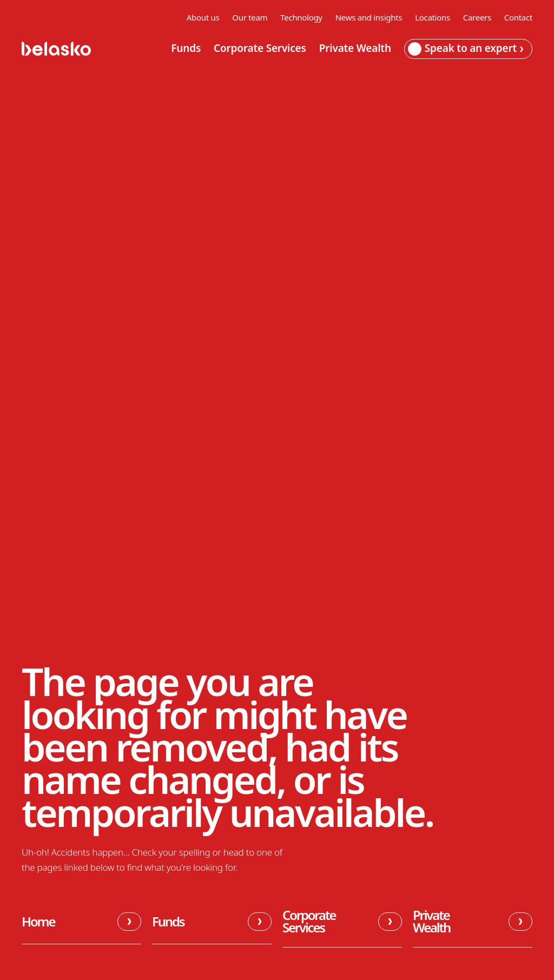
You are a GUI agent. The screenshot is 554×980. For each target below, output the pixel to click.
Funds (186, 49)
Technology (301, 18)
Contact (518, 18)
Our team (250, 18)
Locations (433, 18)
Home (81, 922)
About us (203, 18)
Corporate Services (260, 49)
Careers (477, 18)
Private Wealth (355, 49)
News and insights (369, 18)
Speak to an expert (466, 48)
